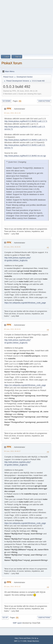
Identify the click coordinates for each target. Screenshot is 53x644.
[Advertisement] (26, 27)
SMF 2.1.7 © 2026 (20, 641)
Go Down (7, 101)
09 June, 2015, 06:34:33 (12, 329)
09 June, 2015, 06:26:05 (12, 247)
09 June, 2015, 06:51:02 (12, 587)
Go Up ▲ (35, 638)
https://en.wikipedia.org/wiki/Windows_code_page (25, 303)
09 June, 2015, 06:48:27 (12, 451)
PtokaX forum (12, 63)
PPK (9, 109)
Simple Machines (33, 641)
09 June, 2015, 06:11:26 (12, 113)
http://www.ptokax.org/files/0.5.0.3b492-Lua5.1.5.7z (26, 121)
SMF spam (17, 623)
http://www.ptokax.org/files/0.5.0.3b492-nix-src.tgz (25, 156)
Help (16, 638)
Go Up (5, 618)
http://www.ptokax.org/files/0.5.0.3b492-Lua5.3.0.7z (26, 140)
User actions (44, 101)
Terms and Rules (25, 638)
